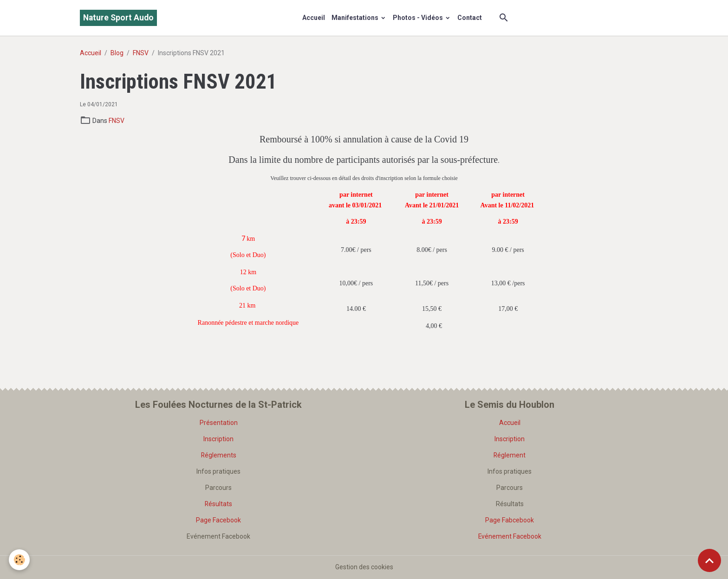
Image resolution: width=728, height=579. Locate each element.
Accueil (314, 18)
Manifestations (356, 18)
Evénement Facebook (510, 536)
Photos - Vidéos (419, 18)
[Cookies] (20, 560)
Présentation (219, 423)
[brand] (118, 18)
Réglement (510, 455)
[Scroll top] (709, 560)
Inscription (218, 439)
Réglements (218, 455)
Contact (470, 18)
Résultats (219, 504)
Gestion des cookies (364, 567)
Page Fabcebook (510, 520)
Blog (117, 53)
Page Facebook (218, 520)
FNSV (141, 53)
